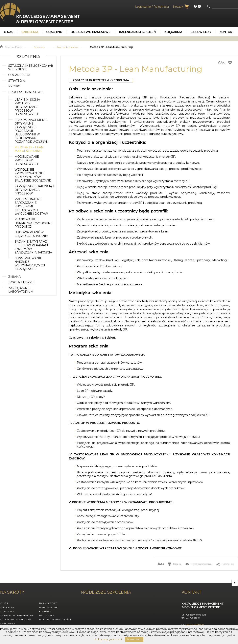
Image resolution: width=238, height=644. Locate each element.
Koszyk (178, 7)
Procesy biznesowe (67, 47)
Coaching (7, 611)
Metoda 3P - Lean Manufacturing (29, 149)
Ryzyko (14, 86)
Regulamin (47, 615)
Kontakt (45, 611)
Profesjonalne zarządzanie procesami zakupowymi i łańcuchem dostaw (31, 206)
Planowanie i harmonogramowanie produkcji (34, 223)
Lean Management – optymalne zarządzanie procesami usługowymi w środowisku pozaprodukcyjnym (32, 131)
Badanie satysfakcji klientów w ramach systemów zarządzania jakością (33, 247)
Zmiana (14, 277)
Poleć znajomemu (202, 564)
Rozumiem (134, 639)
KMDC (5, 5)
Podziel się (228, 564)
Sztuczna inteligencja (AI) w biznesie (31, 68)
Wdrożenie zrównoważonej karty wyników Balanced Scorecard (33, 175)
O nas (4, 603)
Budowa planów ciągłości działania (31, 234)
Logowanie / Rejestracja (152, 7)
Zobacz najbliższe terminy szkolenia (101, 80)
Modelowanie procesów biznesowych (27, 160)
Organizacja (19, 75)
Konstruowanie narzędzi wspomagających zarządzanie (30, 264)
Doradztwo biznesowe (17, 615)
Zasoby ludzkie (21, 282)
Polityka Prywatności (55, 619)
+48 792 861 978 (194, 625)
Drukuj (177, 564)
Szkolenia (39, 47)
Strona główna (14, 47)
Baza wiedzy (48, 603)
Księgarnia (8, 623)
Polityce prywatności (108, 639)
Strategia (17, 81)
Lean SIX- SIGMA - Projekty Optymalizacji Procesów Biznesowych (28, 107)
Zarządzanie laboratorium (21, 290)
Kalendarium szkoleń (16, 619)
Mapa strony (48, 607)
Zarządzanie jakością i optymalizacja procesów (34, 190)
